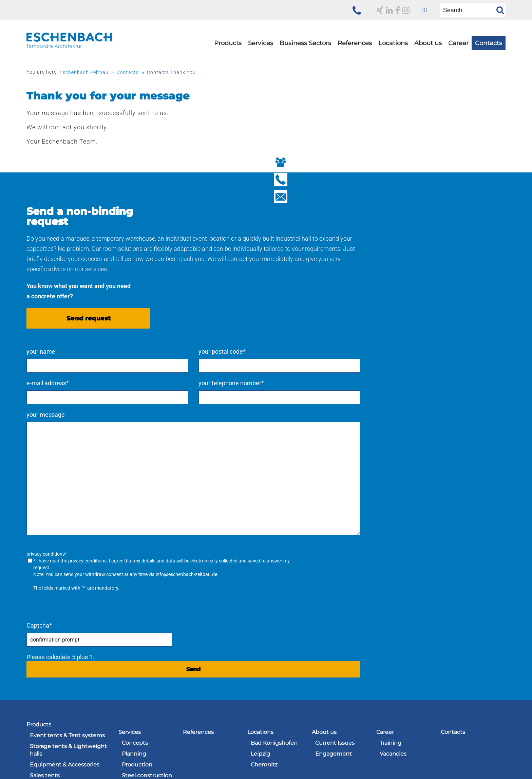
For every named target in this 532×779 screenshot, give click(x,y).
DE (403, 10)
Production (137, 632)
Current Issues (335, 610)
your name (314, 223)
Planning (134, 621)
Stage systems (50, 675)
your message (319, 286)
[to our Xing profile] (351, 10)
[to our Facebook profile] (371, 10)
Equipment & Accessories (65, 632)
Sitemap (446, 757)
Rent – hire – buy (145, 704)
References (355, 57)
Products (228, 57)
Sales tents (45, 642)
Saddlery (134, 693)
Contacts (489, 57)
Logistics (134, 664)
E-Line (39, 664)
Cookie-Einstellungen (476, 765)
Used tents (45, 697)
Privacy (371, 757)
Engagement (334, 621)
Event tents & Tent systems (67, 602)
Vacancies (393, 621)
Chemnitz (264, 632)
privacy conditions (360, 432)
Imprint (336, 757)
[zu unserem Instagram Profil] (380, 10)
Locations (393, 57)
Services (261, 57)
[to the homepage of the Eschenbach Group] (60, 746)
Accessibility (489, 757)
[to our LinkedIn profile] (362, 10)
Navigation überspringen (60, 584)
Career (458, 57)
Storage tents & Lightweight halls (68, 617)
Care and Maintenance (140, 679)
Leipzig (260, 621)
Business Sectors (305, 57)
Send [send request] (402, 536)
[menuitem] (403, 10)
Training (391, 610)
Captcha (312, 492)
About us (428, 57)
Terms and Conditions (281, 757)
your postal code (429, 223)
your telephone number (438, 255)
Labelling (134, 653)
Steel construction (147, 642)
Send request (89, 352)
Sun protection (50, 686)
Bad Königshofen (274, 610)
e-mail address (321, 255)
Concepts (135, 610)
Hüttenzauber (49, 653)
